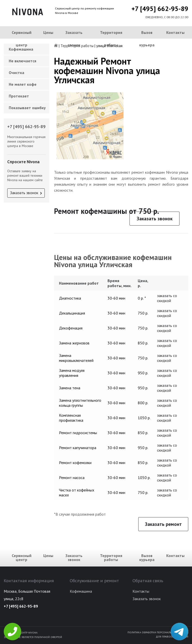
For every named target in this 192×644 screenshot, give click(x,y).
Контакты (175, 32)
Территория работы (111, 39)
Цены (48, 32)
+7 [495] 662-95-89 (160, 9)
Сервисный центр (22, 39)
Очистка (16, 73)
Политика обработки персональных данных (158, 632)
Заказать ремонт (163, 524)
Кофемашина (81, 591)
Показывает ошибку (27, 108)
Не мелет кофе (23, 84)
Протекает (19, 96)
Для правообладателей (172, 637)
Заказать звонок (74, 39)
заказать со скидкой (167, 298)
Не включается (22, 61)
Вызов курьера (147, 39)
